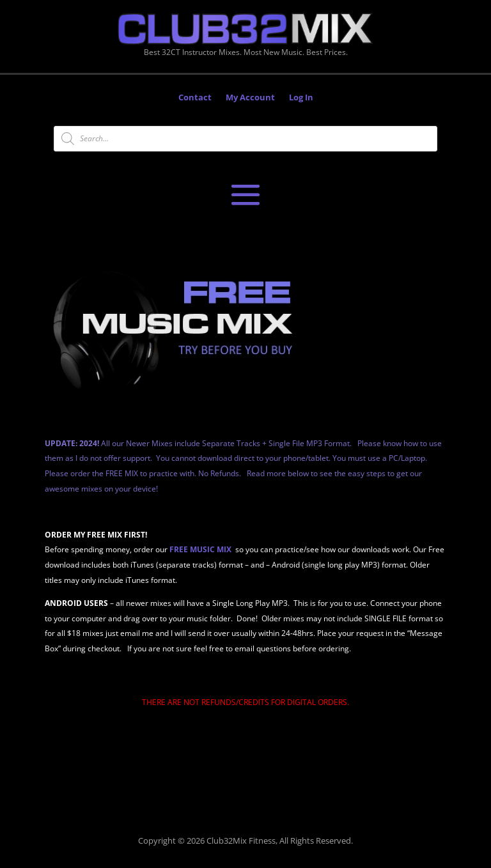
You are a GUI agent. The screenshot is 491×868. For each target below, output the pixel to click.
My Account (250, 98)
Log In (301, 98)
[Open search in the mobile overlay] (245, 139)
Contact (195, 98)
